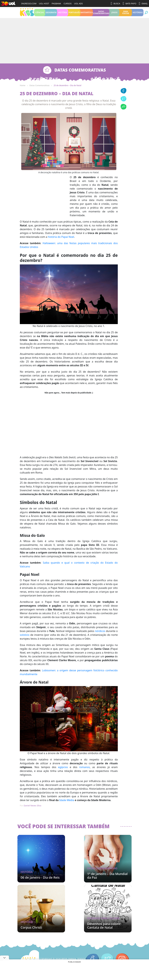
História (63, 14)
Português (74, 14)
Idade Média (67, 803)
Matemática (87, 14)
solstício (25, 638)
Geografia (51, 14)
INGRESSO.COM (29, 3)
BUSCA (115, 3)
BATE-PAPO (130, 3)
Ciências (40, 14)
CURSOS (68, 3)
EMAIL (143, 3)
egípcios (63, 770)
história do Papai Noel (61, 240)
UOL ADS (78, 3)
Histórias (138, 14)
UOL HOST (44, 3)
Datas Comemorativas (101, 14)
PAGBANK (56, 3)
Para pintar (126, 14)
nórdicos (100, 634)
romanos (84, 770)
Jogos (114, 14)
